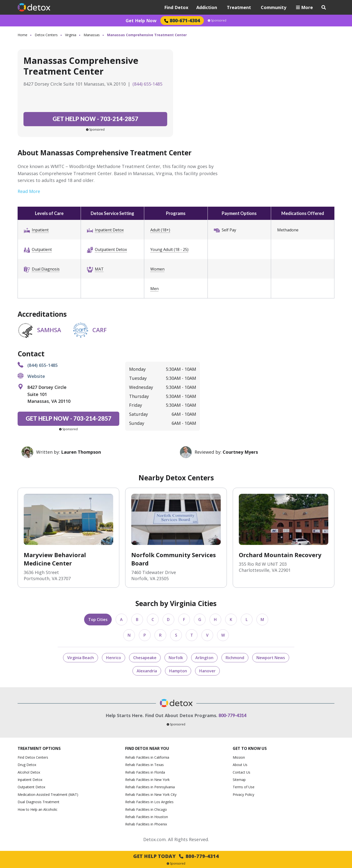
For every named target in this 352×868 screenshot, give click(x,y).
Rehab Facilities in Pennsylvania (150, 787)
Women (157, 269)
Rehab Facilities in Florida (145, 772)
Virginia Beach (81, 658)
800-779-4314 (232, 715)
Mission (239, 757)
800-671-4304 (182, 20)
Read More (29, 191)
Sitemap (239, 780)
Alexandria (147, 671)
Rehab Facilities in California (147, 757)
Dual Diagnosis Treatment (38, 802)
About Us (240, 765)
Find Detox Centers (33, 757)
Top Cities (98, 620)
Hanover (207, 671)
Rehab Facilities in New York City (151, 795)
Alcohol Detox (29, 772)
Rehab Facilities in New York (147, 780)
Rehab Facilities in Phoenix (146, 824)
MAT (99, 269)
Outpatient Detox (111, 249)
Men (154, 289)
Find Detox (176, 7)
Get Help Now (141, 21)
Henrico (114, 658)
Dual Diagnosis (46, 269)
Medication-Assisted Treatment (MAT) (48, 795)
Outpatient (42, 249)
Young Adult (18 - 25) (169, 249)
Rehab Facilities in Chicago (146, 809)
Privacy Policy (243, 795)
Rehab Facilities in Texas (144, 765)
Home (22, 35)
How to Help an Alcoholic (38, 809)
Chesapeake (145, 658)
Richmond (235, 658)
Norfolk (176, 658)
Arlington (204, 658)
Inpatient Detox (109, 230)
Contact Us (242, 772)
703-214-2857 (95, 119)
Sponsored (217, 21)
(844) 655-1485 (147, 84)
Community (274, 7)
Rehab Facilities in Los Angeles (149, 802)
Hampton (178, 671)
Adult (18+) (160, 230)
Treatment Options (39, 748)
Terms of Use (244, 787)
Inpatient (40, 230)
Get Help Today (176, 856)
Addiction (207, 7)
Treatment (239, 7)
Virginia (71, 35)
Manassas (92, 35)
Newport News (271, 658)
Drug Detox (27, 765)
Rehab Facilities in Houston (147, 817)
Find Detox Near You (147, 748)
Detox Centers (46, 35)
